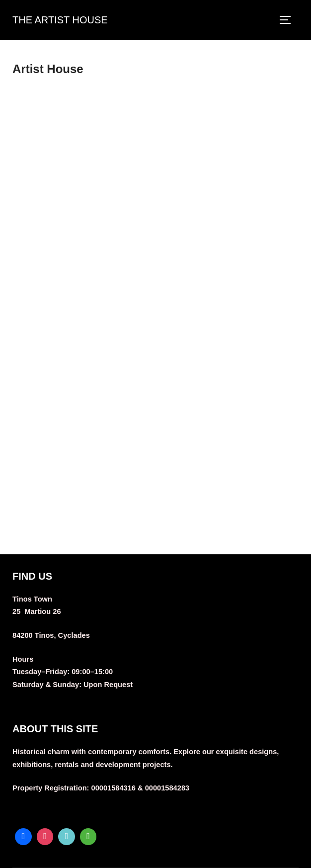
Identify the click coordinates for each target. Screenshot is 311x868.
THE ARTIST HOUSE (60, 20)
